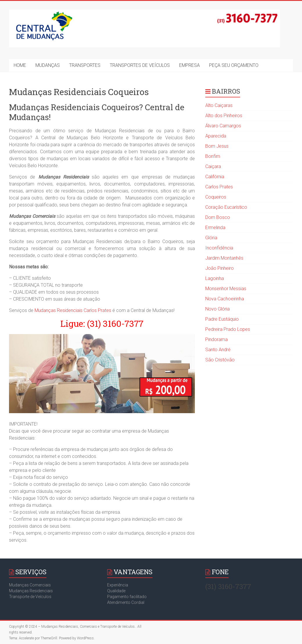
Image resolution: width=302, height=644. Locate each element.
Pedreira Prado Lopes (228, 329)
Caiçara (213, 166)
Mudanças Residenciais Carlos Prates (73, 310)
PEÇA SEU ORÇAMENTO (234, 65)
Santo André (218, 350)
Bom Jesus (217, 146)
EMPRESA (189, 65)
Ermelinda (215, 228)
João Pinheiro (220, 268)
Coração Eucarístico (226, 207)
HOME (20, 65)
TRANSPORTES (85, 65)
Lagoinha (215, 278)
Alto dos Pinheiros (224, 116)
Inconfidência (219, 248)
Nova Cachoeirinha (225, 299)
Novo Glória (217, 309)
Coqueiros (216, 197)
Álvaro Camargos (223, 126)
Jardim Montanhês (224, 258)
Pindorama (216, 339)
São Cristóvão (220, 360)
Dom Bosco (218, 217)
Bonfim (213, 156)
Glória (211, 238)
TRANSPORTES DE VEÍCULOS (140, 65)
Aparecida (216, 136)
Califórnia (215, 177)
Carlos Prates (219, 187)
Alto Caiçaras (219, 105)
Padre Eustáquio (222, 319)
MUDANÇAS (48, 65)
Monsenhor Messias (226, 289)
